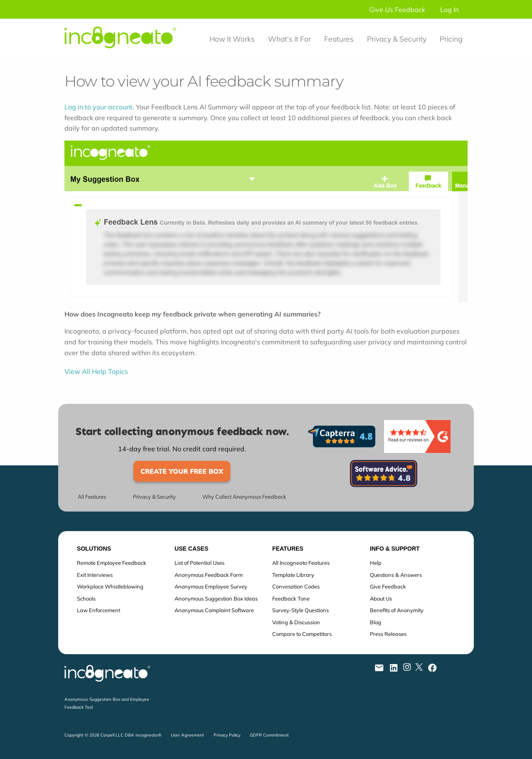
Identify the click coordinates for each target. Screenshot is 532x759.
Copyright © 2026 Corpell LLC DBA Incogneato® (113, 735)
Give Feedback (397, 10)
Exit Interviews (95, 575)
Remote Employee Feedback (112, 563)
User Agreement (187, 735)
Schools (86, 598)
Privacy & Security (397, 39)
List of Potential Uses (199, 563)
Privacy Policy (227, 735)
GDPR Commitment (269, 735)
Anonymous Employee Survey (211, 586)
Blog (376, 622)
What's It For (289, 39)
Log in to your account (99, 107)
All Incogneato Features (301, 563)
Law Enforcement (99, 610)
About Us (381, 598)
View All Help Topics (96, 371)
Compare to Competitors (302, 634)
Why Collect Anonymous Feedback (244, 497)
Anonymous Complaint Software (214, 610)
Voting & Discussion (296, 622)
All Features (92, 497)
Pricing (451, 39)
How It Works (232, 39)
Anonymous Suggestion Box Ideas (216, 598)
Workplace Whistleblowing (110, 586)
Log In (449, 10)
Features (339, 39)
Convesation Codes (296, 586)
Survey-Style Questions (300, 610)
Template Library (293, 575)
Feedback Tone (291, 598)
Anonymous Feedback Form (209, 575)
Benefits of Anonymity (397, 610)
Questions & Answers (396, 575)
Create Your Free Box (182, 471)
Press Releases (388, 634)
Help (376, 563)
